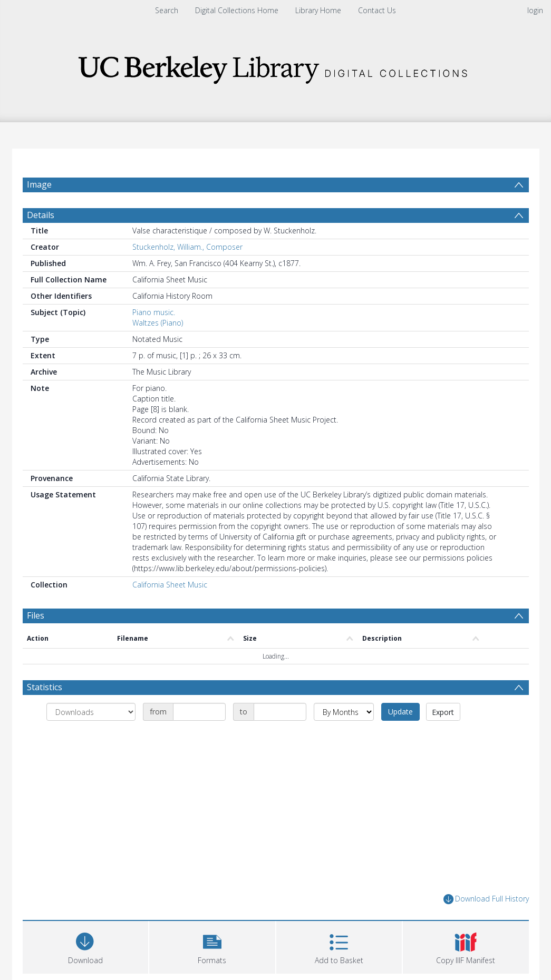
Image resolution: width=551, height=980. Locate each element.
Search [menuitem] (167, 10)
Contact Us (377, 10)
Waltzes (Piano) (158, 348)
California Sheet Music (170, 610)
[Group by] (91, 737)
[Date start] (199, 737)
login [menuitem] (535, 10)
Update (400, 737)
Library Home (318, 10)
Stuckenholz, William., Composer (187, 272)
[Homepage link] (276, 67)
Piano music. (154, 337)
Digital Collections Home (237, 10)
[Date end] (280, 737)
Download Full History (486, 924)
